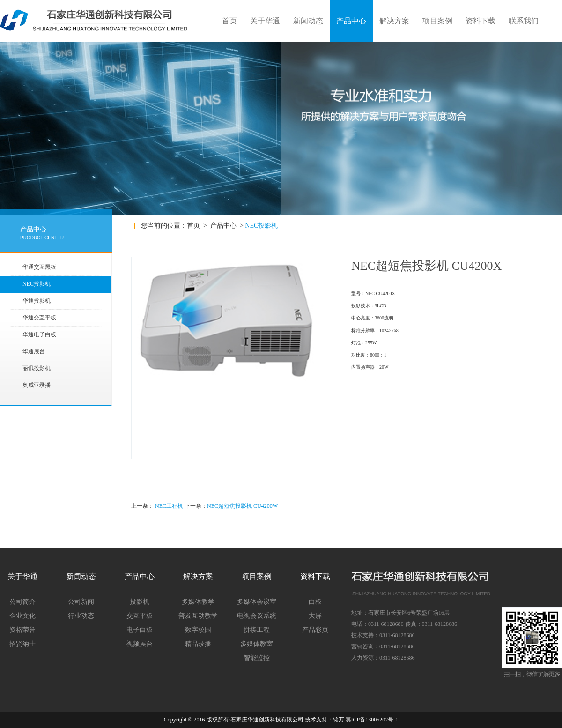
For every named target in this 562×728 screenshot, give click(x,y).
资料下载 (481, 21)
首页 (229, 21)
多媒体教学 (198, 602)
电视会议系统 (257, 616)
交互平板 (140, 616)
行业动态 (81, 616)
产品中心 (351, 21)
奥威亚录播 (37, 385)
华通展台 (34, 351)
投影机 (140, 602)
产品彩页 (315, 630)
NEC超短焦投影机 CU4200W (242, 506)
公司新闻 (81, 602)
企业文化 (22, 616)
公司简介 (22, 602)
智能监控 (257, 658)
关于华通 (265, 21)
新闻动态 (308, 21)
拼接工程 (257, 630)
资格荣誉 (22, 630)
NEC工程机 (169, 506)
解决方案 (394, 21)
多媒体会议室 (257, 602)
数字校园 (198, 630)
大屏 (315, 616)
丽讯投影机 (37, 368)
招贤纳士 (22, 644)
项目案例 (437, 21)
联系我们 (524, 21)
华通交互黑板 (39, 267)
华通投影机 (37, 301)
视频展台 (140, 644)
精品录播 (198, 644)
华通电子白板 (39, 334)
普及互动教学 (198, 616)
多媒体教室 (257, 644)
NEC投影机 (37, 284)
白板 (315, 602)
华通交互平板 (39, 318)
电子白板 (140, 630)
